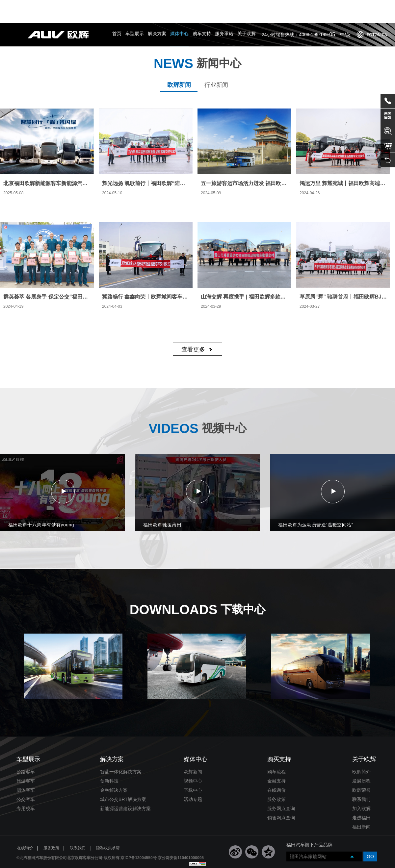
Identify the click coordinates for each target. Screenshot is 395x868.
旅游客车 (26, 758)
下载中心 (193, 767)
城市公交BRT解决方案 (123, 776)
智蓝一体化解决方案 (121, 749)
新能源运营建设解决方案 (125, 785)
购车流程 (276, 749)
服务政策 (276, 776)
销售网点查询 (281, 795)
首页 (117, 11)
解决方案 (157, 11)
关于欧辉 (247, 11)
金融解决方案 (114, 767)
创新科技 (109, 758)
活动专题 (193, 776)
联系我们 (361, 776)
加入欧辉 (361, 785)
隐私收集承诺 (108, 825)
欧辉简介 (361, 749)
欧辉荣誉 (361, 767)
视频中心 (193, 758)
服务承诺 (224, 11)
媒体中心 (179, 11)
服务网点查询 (281, 785)
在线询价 (276, 767)
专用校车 (26, 785)
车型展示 (135, 11)
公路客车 (26, 749)
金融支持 (276, 758)
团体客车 (26, 767)
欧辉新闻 (193, 749)
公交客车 (26, 776)
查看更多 (193, 329)
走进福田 (361, 795)
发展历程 (361, 758)
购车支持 (202, 11)
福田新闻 (361, 804)
